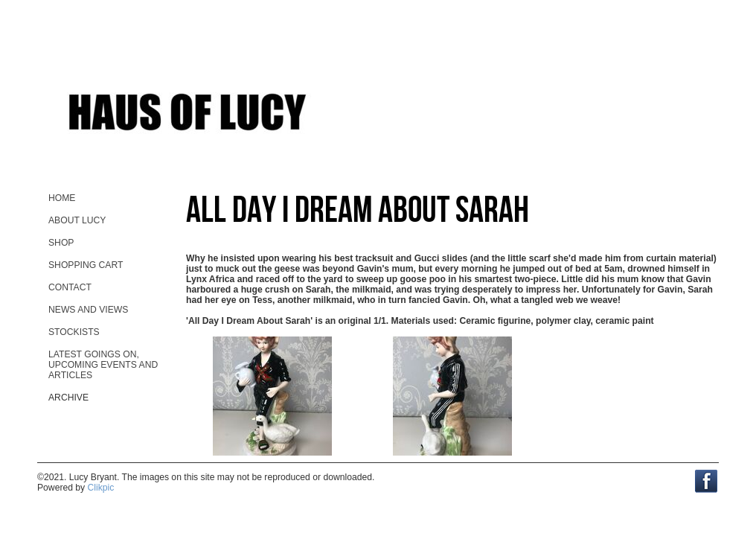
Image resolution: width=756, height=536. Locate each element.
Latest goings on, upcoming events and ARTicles (103, 365)
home (62, 198)
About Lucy (77, 220)
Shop (61, 243)
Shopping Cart (86, 265)
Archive (68, 398)
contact (70, 287)
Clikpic (101, 488)
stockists (74, 332)
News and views (88, 310)
